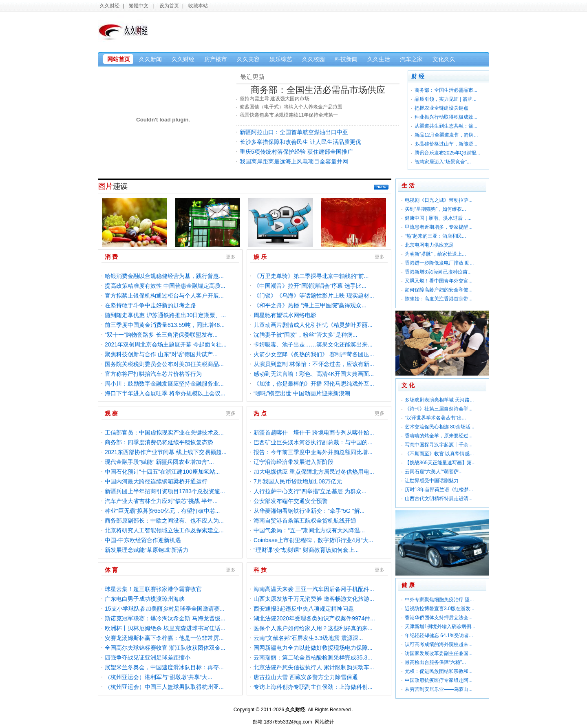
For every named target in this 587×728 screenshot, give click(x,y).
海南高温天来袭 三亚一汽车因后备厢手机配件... (314, 589)
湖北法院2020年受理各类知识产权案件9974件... (314, 618)
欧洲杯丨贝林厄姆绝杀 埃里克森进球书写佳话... (165, 628)
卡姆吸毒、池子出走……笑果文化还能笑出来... (313, 344)
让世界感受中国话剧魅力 (432, 481)
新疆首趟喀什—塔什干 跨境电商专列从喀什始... (314, 432)
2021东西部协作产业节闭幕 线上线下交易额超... (166, 452)
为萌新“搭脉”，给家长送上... (435, 254)
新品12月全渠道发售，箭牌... (446, 135)
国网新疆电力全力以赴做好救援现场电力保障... (313, 648)
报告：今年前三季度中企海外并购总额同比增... (313, 452)
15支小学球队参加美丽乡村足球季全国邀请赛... (164, 609)
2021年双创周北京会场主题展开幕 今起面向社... (166, 344)
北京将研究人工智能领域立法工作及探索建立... (164, 530)
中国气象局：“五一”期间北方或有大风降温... (309, 530)
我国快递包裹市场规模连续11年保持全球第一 (289, 115)
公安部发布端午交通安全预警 (291, 501)
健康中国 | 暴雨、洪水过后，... (438, 218)
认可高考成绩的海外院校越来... (439, 644)
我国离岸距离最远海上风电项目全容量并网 (294, 161)
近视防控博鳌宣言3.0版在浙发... (440, 609)
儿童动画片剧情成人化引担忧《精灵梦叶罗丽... (313, 325)
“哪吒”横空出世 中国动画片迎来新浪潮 (302, 393)
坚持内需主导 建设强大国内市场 (275, 99)
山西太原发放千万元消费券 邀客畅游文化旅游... (314, 599)
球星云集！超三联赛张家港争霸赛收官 (153, 589)
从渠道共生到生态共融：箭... (446, 126)
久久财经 (110, 6)
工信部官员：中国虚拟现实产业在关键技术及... (164, 432)
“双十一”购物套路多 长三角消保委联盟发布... (161, 335)
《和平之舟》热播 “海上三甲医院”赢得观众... (310, 305)
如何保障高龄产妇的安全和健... (439, 290)
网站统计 (324, 722)
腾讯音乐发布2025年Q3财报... (447, 153)
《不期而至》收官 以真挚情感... (439, 454)
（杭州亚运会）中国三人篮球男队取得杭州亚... (164, 687)
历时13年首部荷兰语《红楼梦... (439, 490)
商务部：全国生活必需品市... (446, 90)
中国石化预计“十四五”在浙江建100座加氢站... (162, 472)
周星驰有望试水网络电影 (285, 315)
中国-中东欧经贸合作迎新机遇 (143, 540)
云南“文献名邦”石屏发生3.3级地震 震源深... (308, 638)
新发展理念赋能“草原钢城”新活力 (147, 550)
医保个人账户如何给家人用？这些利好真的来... (313, 628)
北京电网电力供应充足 (429, 245)
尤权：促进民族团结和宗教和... (439, 671)
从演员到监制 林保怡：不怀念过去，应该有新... (314, 364)
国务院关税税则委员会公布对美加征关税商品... (164, 364)
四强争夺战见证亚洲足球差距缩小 (148, 657)
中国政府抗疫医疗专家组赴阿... (439, 680)
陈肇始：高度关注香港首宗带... (439, 299)
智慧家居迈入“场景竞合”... (443, 162)
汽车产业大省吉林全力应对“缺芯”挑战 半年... (161, 501)
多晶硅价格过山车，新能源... (446, 144)
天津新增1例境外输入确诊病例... (440, 627)
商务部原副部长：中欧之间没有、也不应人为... (164, 521)
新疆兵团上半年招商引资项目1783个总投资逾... (165, 491)
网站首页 (119, 59)
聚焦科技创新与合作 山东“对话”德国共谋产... (161, 354)
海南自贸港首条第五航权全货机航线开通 (305, 521)
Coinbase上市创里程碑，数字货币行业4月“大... (313, 540)
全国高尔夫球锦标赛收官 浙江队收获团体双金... (165, 648)
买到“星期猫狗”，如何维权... (435, 209)
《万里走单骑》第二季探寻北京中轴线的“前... (311, 276)
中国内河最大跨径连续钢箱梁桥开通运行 (156, 481)
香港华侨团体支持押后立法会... (439, 618)
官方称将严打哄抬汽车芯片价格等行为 (153, 374)
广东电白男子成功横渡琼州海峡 (145, 599)
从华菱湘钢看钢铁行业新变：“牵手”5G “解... (309, 511)
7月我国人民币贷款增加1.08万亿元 (298, 481)
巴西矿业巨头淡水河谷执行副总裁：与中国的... (313, 442)
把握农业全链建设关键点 (441, 108)
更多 (382, 188)
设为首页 (169, 6)
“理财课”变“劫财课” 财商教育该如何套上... (306, 550)
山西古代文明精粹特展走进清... (439, 499)
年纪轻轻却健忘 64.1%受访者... (439, 635)
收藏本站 (198, 6)
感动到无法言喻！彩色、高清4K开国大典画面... (314, 374)
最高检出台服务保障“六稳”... (435, 662)
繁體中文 (139, 6)
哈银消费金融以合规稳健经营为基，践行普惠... (164, 276)
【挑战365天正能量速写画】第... (440, 463)
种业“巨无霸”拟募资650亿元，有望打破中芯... (162, 511)
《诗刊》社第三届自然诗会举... (439, 409)
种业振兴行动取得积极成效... (446, 117)
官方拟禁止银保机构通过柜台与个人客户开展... (164, 296)
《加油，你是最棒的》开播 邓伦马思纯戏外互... (314, 384)
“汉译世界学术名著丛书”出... (435, 418)
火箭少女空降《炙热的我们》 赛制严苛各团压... (314, 354)
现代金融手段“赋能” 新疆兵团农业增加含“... (159, 462)
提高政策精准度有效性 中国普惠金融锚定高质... (165, 286)
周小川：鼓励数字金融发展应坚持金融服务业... (164, 384)
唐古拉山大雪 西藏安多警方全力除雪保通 (306, 677)
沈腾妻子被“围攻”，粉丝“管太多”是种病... (305, 335)
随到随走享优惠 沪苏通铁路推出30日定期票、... (165, 315)
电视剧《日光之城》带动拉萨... (439, 200)
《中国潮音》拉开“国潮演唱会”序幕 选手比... (310, 286)
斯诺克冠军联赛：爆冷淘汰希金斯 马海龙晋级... (165, 618)
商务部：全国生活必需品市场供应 (318, 90)
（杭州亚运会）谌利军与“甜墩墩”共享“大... (159, 677)
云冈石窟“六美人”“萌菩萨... (434, 472)
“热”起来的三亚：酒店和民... (435, 236)
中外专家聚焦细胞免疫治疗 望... (439, 600)
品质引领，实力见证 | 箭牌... (446, 99)
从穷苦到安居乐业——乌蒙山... (439, 689)
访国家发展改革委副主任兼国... (439, 653)
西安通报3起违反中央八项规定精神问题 (304, 609)
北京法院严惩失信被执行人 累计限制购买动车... (314, 667)
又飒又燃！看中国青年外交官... (439, 281)
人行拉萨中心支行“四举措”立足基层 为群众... (310, 491)
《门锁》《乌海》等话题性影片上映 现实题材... (314, 296)
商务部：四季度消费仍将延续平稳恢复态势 (159, 442)
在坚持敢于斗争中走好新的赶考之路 (150, 305)
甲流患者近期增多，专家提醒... (439, 227)
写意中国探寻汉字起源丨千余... (439, 445)
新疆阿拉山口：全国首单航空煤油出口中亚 (294, 132)
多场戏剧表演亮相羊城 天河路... (439, 400)
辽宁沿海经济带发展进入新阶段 (293, 462)
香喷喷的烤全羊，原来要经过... (439, 436)
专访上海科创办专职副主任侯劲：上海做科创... (313, 687)
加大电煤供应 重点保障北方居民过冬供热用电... (314, 472)
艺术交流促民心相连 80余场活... (440, 427)
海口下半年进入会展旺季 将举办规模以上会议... (165, 393)
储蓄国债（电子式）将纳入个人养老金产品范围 (291, 107)
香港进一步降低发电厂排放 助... (439, 263)
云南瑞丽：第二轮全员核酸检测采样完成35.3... (313, 657)
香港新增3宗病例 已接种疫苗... (438, 272)
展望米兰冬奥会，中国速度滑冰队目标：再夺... (164, 667)
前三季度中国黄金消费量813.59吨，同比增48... (165, 325)
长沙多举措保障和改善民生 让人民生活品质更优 (300, 142)
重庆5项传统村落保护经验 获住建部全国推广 (296, 152)
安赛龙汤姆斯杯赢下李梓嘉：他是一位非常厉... (164, 638)
